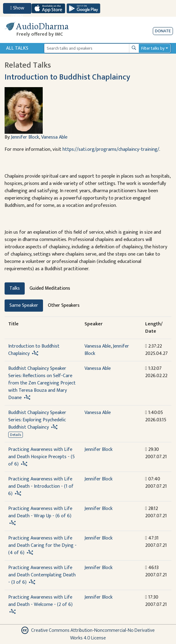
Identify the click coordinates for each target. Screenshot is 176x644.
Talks (15, 288)
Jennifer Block (25, 137)
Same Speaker (24, 305)
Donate (163, 31)
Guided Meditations (50, 288)
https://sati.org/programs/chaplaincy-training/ (111, 149)
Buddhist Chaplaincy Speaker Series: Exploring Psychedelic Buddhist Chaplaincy (37, 420)
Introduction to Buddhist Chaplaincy (67, 77)
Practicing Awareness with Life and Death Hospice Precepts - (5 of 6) (41, 457)
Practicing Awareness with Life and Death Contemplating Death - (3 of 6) (42, 575)
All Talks (17, 48)
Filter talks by (153, 48)
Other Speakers (64, 305)
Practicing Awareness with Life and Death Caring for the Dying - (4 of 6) (42, 545)
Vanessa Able (54, 137)
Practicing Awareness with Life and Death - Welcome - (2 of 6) (40, 601)
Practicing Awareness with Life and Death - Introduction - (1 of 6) (41, 486)
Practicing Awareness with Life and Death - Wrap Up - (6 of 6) (40, 512)
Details (16, 435)
